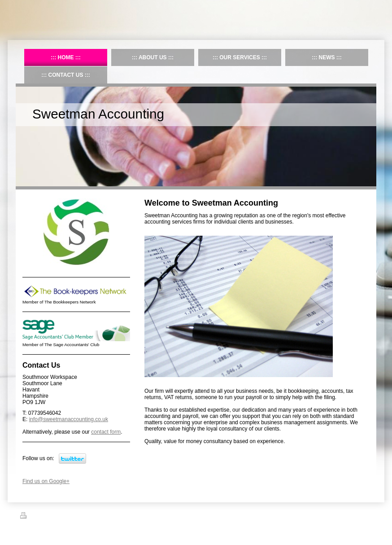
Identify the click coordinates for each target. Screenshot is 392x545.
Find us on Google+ (46, 481)
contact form (106, 432)
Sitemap (53, 517)
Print (31, 517)
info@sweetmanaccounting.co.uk (69, 419)
